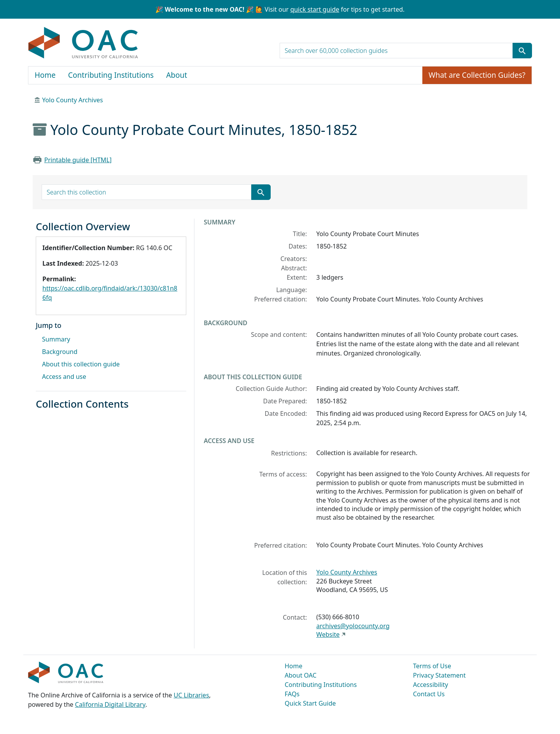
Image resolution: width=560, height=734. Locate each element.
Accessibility (430, 685)
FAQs (292, 694)
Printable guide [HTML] (78, 160)
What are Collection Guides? (477, 75)
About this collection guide (81, 364)
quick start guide (315, 9)
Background (60, 352)
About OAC (301, 675)
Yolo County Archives (73, 100)
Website (328, 634)
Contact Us (429, 694)
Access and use (64, 377)
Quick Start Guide (310, 703)
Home (45, 75)
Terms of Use (432, 666)
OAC (83, 43)
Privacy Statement (439, 675)
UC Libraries (192, 695)
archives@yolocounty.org (353, 626)
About (177, 75)
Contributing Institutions (111, 75)
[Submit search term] (522, 51)
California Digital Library (110, 704)
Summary (56, 339)
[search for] (396, 51)
